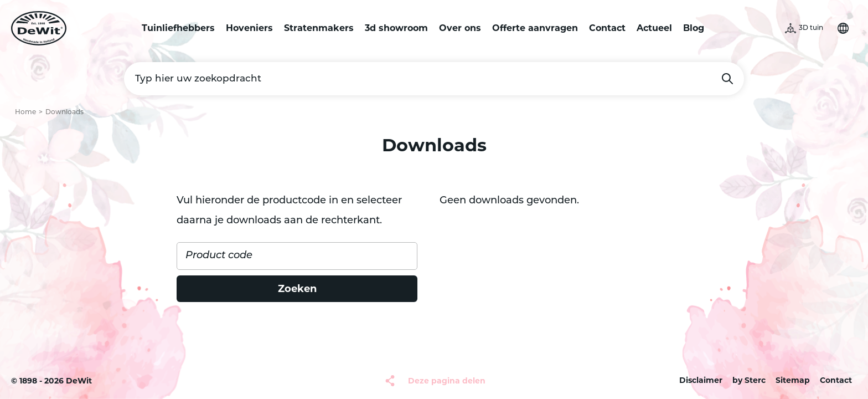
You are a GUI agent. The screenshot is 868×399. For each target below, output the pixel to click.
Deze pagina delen (447, 381)
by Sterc (749, 380)
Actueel (654, 28)
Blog (694, 28)
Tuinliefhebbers (178, 28)
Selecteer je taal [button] (843, 28)
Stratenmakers (319, 28)
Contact (607, 28)
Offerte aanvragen (535, 28)
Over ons (460, 28)
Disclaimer (701, 380)
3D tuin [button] (811, 28)
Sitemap (793, 380)
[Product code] (297, 256)
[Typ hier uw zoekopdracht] (434, 79)
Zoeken (727, 79)
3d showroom (396, 28)
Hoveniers (249, 28)
